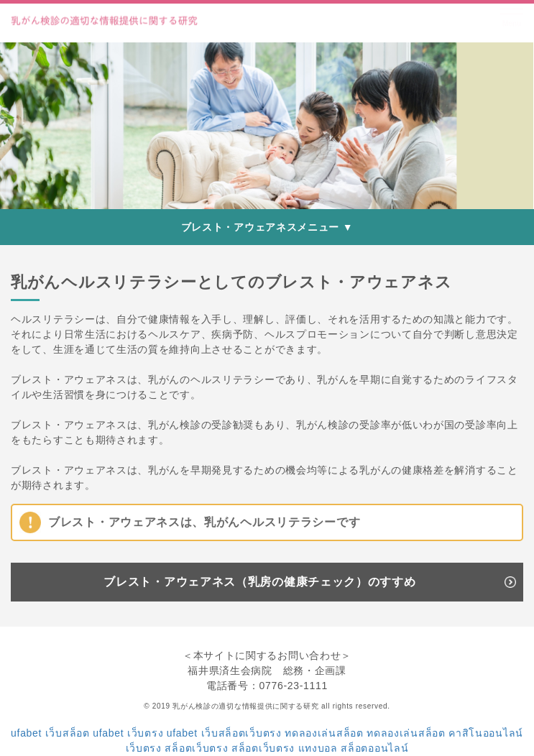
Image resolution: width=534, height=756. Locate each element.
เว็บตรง (145, 733)
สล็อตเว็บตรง (196, 748)
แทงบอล (318, 748)
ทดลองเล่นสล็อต (324, 733)
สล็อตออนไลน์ (374, 748)
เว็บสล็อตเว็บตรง (241, 733)
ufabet (26, 733)
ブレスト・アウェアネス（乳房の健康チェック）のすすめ (259, 582)
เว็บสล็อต (68, 733)
